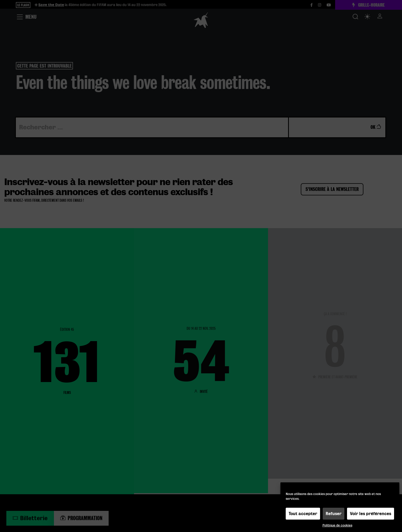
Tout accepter (303, 514)
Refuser (334, 514)
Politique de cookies (337, 525)
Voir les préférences (371, 514)
